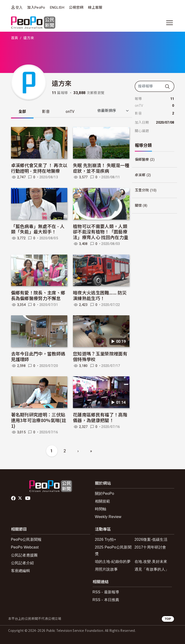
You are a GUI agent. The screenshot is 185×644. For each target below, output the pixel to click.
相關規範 (103, 501)
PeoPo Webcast (25, 547)
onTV (70, 112)
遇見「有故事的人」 (152, 569)
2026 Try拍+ (106, 539)
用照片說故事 (106, 569)
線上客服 (95, 8)
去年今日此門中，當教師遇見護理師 (38, 356)
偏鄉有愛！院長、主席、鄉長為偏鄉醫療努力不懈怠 (38, 295)
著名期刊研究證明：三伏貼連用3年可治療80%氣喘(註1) (39, 420)
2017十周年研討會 (150, 547)
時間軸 (101, 509)
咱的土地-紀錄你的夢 (113, 562)
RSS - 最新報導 (106, 592)
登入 (19, 7)
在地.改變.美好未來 (151, 562)
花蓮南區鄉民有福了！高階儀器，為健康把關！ (100, 417)
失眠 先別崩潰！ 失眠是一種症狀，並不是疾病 (101, 168)
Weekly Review (108, 517)
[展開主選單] (170, 23)
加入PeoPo (36, 8)
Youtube (28, 498)
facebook (14, 498)
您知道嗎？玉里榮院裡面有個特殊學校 (100, 356)
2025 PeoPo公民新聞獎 (113, 550)
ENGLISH (57, 8)
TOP (168, 619)
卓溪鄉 (140, 175)
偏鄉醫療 (142, 160)
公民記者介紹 (23, 563)
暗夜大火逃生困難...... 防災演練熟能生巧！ (100, 295)
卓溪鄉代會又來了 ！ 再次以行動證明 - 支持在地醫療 (39, 168)
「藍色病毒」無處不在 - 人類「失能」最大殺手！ (38, 229)
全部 (22, 112)
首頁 (15, 38)
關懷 (138, 206)
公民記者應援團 (24, 555)
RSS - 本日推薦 (106, 600)
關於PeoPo (105, 493)
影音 (46, 112)
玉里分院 (142, 190)
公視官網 (76, 8)
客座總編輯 (21, 571)
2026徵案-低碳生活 (151, 539)
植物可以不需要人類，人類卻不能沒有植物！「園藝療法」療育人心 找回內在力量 (101, 232)
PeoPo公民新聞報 (26, 539)
